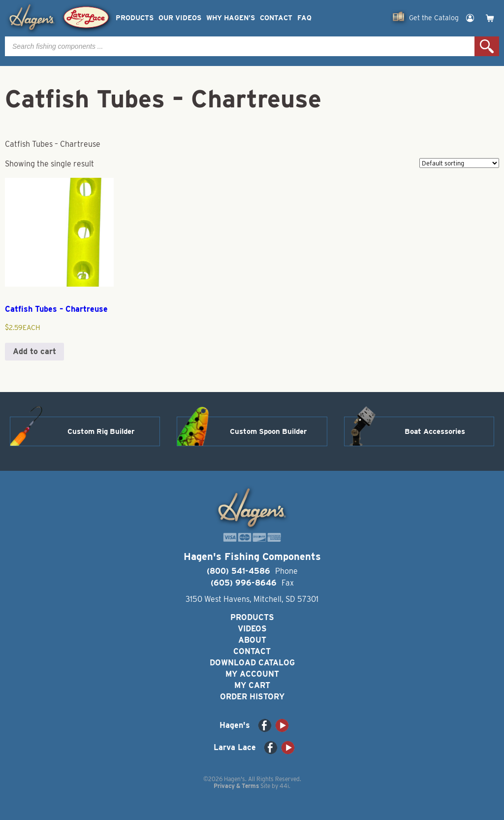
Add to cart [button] (34, 351)
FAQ (304, 18)
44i (284, 786)
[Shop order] (459, 163)
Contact (276, 18)
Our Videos (180, 18)
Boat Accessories (435, 431)
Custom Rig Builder (101, 431)
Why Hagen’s (231, 18)
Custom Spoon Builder (268, 431)
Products (135, 18)
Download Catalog (252, 663)
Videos (252, 629)
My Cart (252, 685)
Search (487, 46)
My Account (252, 674)
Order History (252, 697)
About (252, 640)
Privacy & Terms (236, 786)
